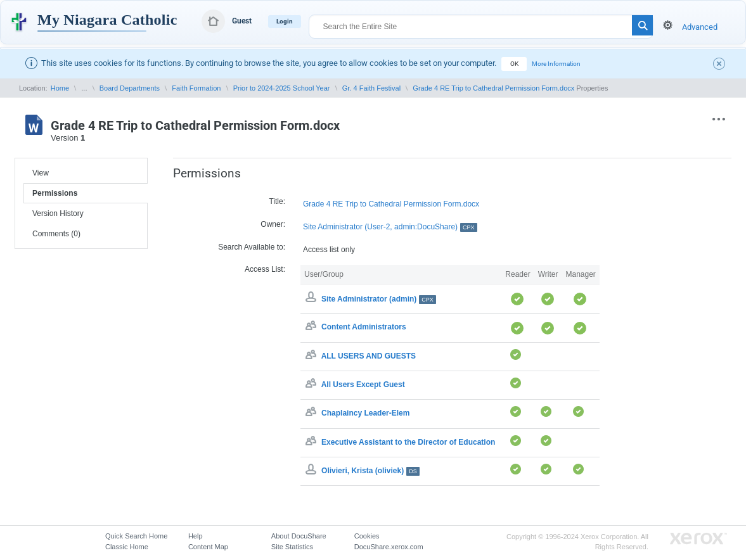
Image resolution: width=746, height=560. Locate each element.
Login (285, 21)
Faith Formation (196, 88)
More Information (556, 64)
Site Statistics (292, 547)
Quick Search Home (136, 536)
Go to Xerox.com (698, 539)
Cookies (367, 536)
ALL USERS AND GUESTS (369, 356)
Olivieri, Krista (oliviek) (370, 471)
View (41, 173)
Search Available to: (252, 247)
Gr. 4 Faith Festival (371, 88)
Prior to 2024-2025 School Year (282, 88)
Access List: (265, 269)
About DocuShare (299, 536)
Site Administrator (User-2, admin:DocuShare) (390, 227)
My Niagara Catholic (107, 20)
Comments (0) (56, 234)
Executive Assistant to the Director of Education (408, 442)
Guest (242, 21)
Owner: (273, 224)
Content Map (208, 547)
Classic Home (127, 547)
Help (196, 536)
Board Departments (130, 88)
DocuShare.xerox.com (389, 547)
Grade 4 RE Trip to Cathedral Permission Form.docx (493, 88)
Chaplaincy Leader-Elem (365, 414)
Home (60, 88)
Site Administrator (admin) (379, 299)
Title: (277, 201)
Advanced (700, 27)
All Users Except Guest (363, 385)
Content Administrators (364, 328)
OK (514, 64)
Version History (58, 213)
